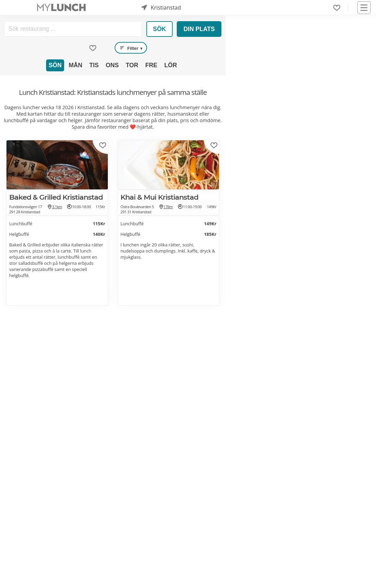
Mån (75, 65)
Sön (55, 65)
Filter (131, 48)
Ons (112, 65)
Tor (132, 65)
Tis (94, 65)
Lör (170, 65)
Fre (151, 65)
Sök (159, 29)
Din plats (199, 29)
